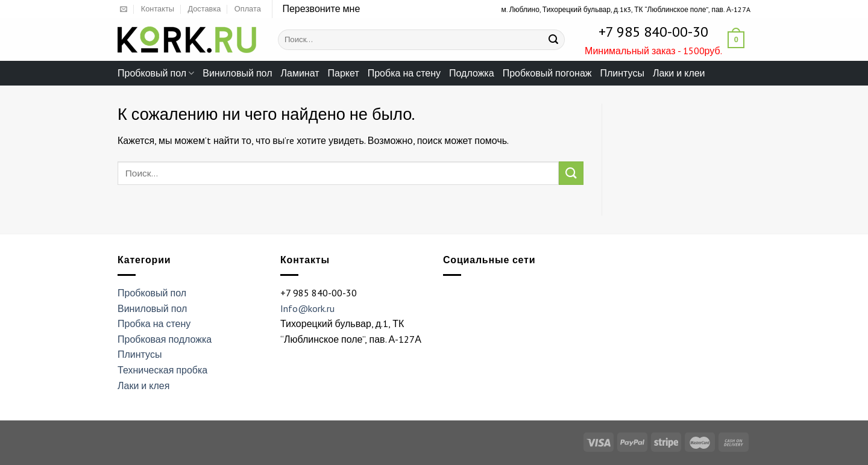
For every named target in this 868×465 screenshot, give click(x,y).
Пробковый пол (156, 73)
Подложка (472, 73)
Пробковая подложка (165, 339)
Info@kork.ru (307, 308)
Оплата (248, 9)
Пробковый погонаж (547, 73)
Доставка (204, 9)
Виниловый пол (237, 73)
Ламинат (300, 73)
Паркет (344, 73)
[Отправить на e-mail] (124, 10)
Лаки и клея (143, 385)
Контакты (158, 9)
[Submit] (553, 40)
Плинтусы (622, 73)
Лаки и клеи (679, 73)
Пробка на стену (404, 73)
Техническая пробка (162, 370)
